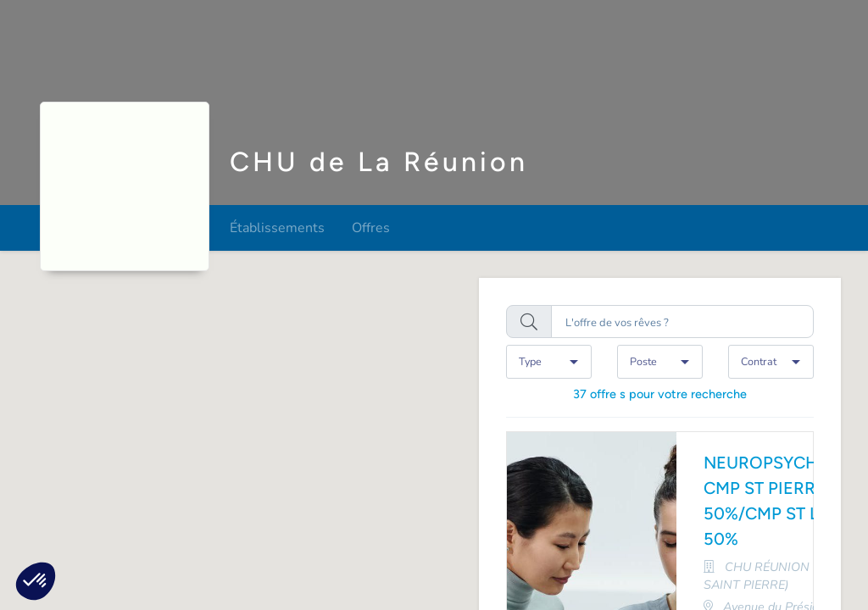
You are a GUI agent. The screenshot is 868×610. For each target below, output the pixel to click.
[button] (36, 581)
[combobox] (549, 361)
